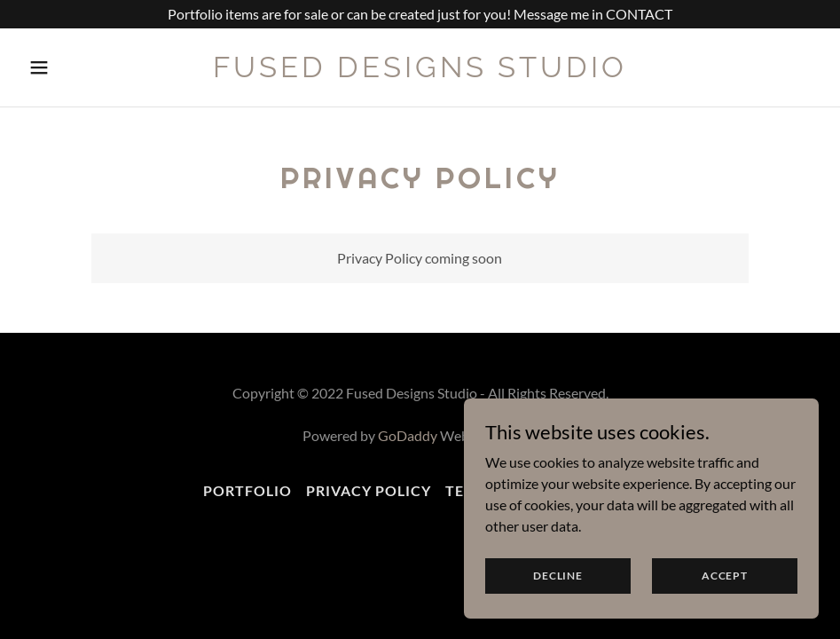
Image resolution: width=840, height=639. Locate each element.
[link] (420, 71)
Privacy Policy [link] (369, 490)
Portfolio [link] (247, 490)
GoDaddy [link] (408, 435)
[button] (63, 67)
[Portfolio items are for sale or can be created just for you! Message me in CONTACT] (420, 14)
